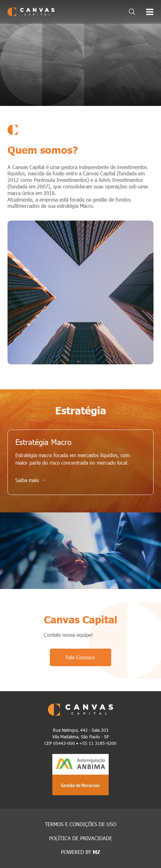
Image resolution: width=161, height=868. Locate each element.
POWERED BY (81, 852)
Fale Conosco (80, 657)
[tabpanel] (80, 64)
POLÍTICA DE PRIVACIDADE (81, 838)
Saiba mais (31, 480)
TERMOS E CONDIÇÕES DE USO (80, 824)
